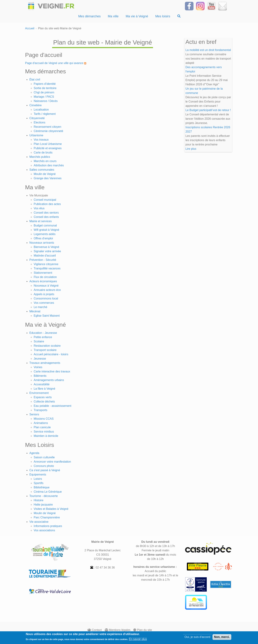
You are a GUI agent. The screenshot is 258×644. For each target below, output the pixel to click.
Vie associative (39, 522)
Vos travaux (41, 140)
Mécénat (35, 311)
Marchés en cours (45, 161)
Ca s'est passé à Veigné (45, 470)
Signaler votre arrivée (47, 251)
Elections (40, 122)
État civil (35, 80)
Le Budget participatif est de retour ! (208, 110)
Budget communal (45, 225)
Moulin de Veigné (45, 174)
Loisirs (38, 479)
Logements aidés (45, 234)
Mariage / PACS (44, 97)
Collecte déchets (44, 402)
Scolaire (39, 341)
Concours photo (44, 466)
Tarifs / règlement (45, 114)
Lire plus (191, 149)
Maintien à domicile (46, 436)
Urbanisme (36, 135)
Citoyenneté (37, 118)
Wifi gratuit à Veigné (46, 230)
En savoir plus (138, 640)
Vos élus (39, 208)
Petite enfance (43, 337)
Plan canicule (42, 427)
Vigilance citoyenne (46, 264)
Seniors (34, 414)
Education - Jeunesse (43, 333)
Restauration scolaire (47, 346)
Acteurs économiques (43, 281)
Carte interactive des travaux (52, 371)
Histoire (39, 500)
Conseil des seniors (46, 213)
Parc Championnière (47, 517)
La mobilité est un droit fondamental (208, 50)
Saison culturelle (44, 457)
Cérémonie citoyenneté (48, 131)
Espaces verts (43, 397)
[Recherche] (179, 16)
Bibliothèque (42, 487)
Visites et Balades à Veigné (51, 509)
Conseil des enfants (46, 217)
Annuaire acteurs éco (47, 290)
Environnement (39, 393)
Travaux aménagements (45, 363)
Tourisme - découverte (44, 496)
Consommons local (46, 298)
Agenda (34, 453)
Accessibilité (42, 384)
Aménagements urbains (49, 380)
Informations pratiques (48, 526)
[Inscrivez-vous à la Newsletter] (223, 6)
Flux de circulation (45, 277)
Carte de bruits (43, 153)
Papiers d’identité (45, 84)
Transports (40, 410)
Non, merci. (222, 638)
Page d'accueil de (54, 63)
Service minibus (44, 432)
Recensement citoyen (47, 127)
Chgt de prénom (44, 92)
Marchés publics (40, 157)
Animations (41, 423)
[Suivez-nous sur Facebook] (189, 6)
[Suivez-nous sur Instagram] (200, 6)
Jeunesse (40, 359)
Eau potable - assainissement (52, 406)
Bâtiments (40, 376)
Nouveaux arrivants (42, 243)
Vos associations (44, 530)
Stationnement (43, 273)
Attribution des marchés (49, 165)
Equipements (38, 475)
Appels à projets (44, 294)
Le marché (40, 307)
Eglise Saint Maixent (47, 316)
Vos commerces (44, 303)
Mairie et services (40, 221)
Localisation (41, 110)
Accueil (30, 28)
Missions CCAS (44, 419)
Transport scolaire (45, 350)
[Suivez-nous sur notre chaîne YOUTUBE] (211, 6)
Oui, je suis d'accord (197, 638)
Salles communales (42, 170)
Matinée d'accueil (45, 256)
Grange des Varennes (48, 178)
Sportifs (39, 483)
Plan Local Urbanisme (48, 144)
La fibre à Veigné (44, 389)
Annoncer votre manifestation (52, 462)
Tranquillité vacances (47, 268)
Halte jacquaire (43, 505)
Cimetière (35, 105)
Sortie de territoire (45, 88)
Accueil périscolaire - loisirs (51, 354)
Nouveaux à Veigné (46, 286)
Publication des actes (47, 204)
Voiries (38, 367)
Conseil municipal (45, 200)
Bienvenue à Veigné (46, 247)
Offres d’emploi (43, 238)
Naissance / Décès (46, 101)
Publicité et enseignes (48, 148)
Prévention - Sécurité (43, 260)
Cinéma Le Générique (48, 492)
